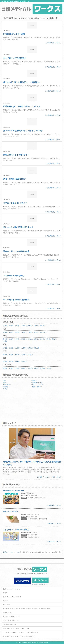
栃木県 (12, 332)
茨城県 (6, 332)
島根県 (12, 355)
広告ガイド (6, 601)
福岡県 (6, 368)
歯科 (5, 383)
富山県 (24, 339)
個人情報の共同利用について (11, 617)
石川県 (30, 339)
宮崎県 (36, 368)
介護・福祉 (7, 385)
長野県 (18, 339)
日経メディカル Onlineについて (12, 597)
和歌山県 (37, 348)
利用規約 (6, 593)
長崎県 (18, 368)
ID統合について (8, 613)
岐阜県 (42, 339)
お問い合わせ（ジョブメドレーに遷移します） (16, 628)
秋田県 (30, 326)
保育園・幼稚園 (37, 387)
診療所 (34, 381)
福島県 (42, 326)
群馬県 (18, 332)
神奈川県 (43, 332)
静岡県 (48, 339)
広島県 (24, 355)
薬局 (38, 385)
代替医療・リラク (37, 383)
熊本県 (24, 368)
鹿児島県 (43, 368)
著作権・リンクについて (10, 624)
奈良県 (30, 348)
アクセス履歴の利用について (11, 621)
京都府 (12, 348)
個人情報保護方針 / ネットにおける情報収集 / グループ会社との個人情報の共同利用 (27, 609)
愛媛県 (18, 362)
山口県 (30, 355)
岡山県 (18, 355)
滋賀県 (6, 348)
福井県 (36, 339)
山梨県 (12, 339)
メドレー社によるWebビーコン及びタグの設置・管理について (21, 632)
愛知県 (54, 339)
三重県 (6, 341)
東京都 (36, 332)
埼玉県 (24, 332)
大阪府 (18, 348)
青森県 (12, 326)
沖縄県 (50, 368)
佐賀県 (12, 368)
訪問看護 (6, 387)
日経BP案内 (7, 605)
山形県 (36, 326)
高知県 (24, 362)
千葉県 (30, 332)
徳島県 (6, 362)
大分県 (30, 368)
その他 (6, 389)
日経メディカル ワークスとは (11, 589)
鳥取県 (6, 355)
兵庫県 (24, 348)
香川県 (12, 362)
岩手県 (18, 326)
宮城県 (24, 326)
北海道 (6, 326)
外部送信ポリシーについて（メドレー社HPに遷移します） (20, 636)
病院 (5, 381)
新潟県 (6, 339)
